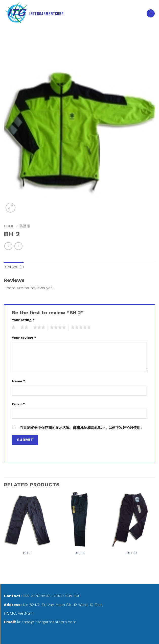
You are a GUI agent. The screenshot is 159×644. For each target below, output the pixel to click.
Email (18, 404)
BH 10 (132, 553)
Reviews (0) (14, 267)
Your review (24, 338)
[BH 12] (79, 520)
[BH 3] (27, 520)
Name (19, 381)
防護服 (25, 226)
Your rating (23, 320)
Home (9, 226)
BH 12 (79, 553)
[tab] (14, 267)
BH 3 (27, 553)
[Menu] (151, 14)
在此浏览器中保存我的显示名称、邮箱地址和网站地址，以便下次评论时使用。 (82, 428)
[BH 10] (132, 520)
